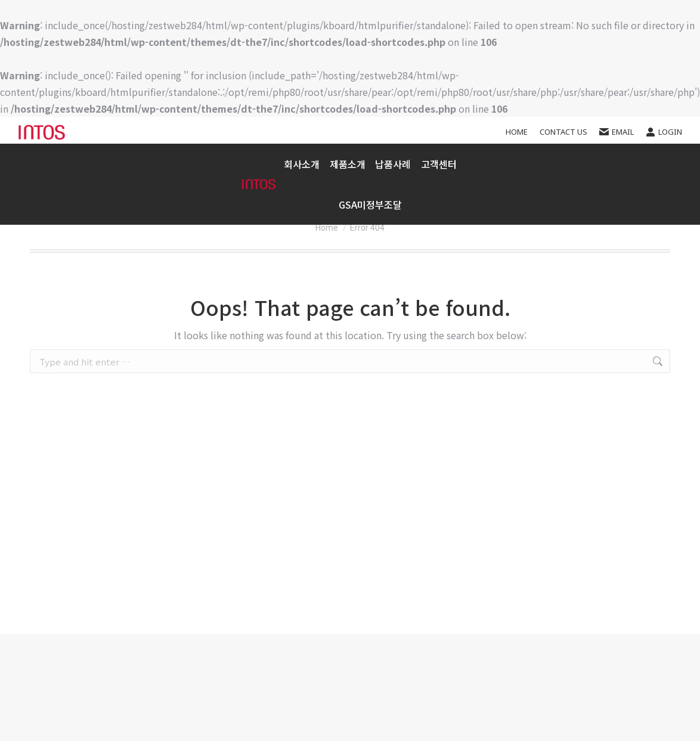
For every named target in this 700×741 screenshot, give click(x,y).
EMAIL (617, 132)
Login (664, 132)
